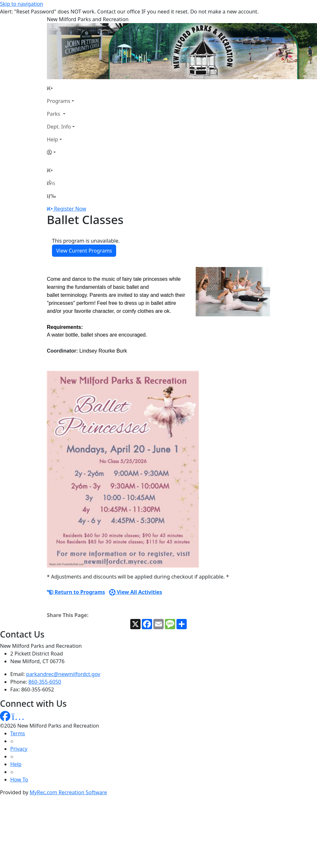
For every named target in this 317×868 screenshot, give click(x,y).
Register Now (70, 209)
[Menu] (51, 196)
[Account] (61, 152)
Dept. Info (59, 127)
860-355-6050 (45, 682)
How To (19, 780)
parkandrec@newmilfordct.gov (63, 674)
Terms (18, 733)
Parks (54, 114)
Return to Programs (76, 592)
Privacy (19, 749)
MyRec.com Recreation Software (68, 792)
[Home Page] (61, 88)
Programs (59, 101)
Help (52, 139)
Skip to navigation (21, 4)
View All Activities (136, 592)
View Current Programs (84, 251)
